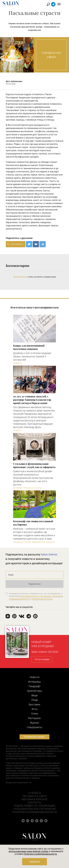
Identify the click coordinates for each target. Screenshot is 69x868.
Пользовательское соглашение (34, 809)
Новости (35, 677)
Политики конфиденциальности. (40, 854)
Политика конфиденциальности (35, 812)
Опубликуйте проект (34, 737)
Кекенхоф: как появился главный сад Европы (33, 523)
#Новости (17, 363)
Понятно (35, 862)
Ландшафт (34, 686)
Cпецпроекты (34, 727)
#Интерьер (18, 488)
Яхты (35, 709)
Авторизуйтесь (20, 277)
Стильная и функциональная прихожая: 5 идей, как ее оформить (34, 465)
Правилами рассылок (42, 599)
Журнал (35, 723)
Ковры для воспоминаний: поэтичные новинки (29, 347)
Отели (35, 714)
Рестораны (34, 718)
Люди (34, 700)
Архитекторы (35, 691)
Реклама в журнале (34, 799)
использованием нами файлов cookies (29, 851)
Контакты (34, 802)
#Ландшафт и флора (22, 542)
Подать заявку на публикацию (35, 806)
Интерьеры (35, 682)
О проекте (35, 793)
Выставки (34, 704)
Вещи (34, 695)
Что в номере (42, 659)
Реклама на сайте (35, 796)
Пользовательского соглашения (36, 596)
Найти (52, 4)
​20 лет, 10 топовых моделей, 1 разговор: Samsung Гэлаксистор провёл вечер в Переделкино (32, 400)
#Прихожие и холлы (32, 488)
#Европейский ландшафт (44, 542)
